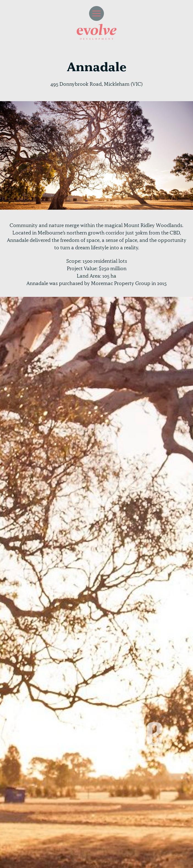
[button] (96, 13)
